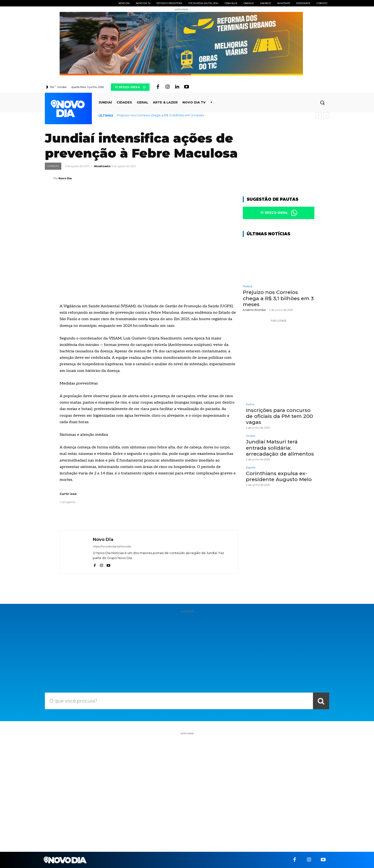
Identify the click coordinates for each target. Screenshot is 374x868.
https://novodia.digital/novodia (112, 546)
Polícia (250, 405)
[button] (322, 103)
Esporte (251, 468)
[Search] (321, 701)
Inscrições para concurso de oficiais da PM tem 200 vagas (279, 417)
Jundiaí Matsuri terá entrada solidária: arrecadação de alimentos (280, 448)
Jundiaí (53, 166)
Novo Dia (65, 178)
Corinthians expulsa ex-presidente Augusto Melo (279, 477)
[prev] (319, 115)
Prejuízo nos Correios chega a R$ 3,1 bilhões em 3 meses (160, 115)
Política (247, 287)
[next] (326, 115)
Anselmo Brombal (254, 311)
